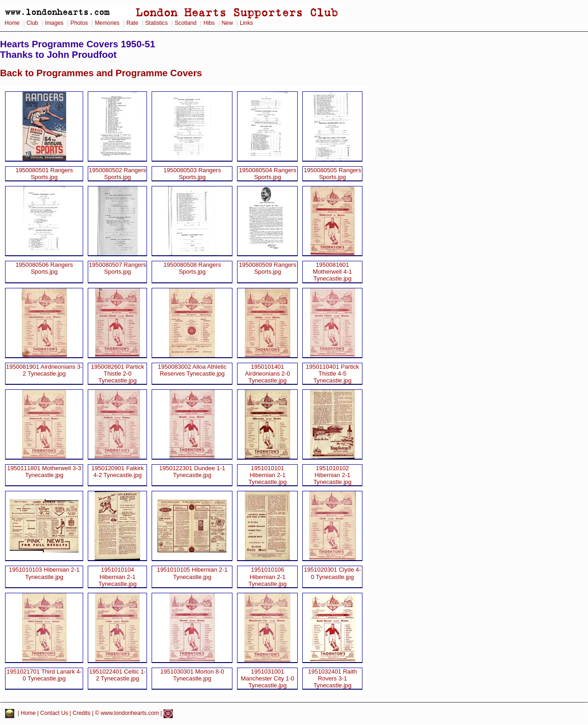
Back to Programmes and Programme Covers (101, 73)
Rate (132, 23)
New (227, 23)
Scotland (186, 23)
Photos (79, 23)
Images (54, 23)
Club (32, 23)
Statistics (156, 23)
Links (246, 23)
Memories (107, 23)
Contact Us (54, 713)
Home (12, 23)
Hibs (209, 23)
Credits (82, 713)
